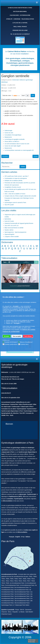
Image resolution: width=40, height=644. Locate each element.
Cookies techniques (11, 342)
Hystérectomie (32, 409)
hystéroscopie (32, 494)
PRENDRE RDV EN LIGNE (20, 30)
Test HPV (22, 413)
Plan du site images (18, 379)
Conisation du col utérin (9, 409)
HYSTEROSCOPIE (25, 15)
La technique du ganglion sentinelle (15, 139)
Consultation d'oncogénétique (13, 135)
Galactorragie (8, 131)
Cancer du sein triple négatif (12, 146)
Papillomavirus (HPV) (15, 496)
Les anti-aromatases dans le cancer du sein (17, 144)
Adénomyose (5, 404)
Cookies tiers (24, 344)
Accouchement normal (8, 402)
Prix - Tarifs (10, 415)
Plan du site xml (6, 379)
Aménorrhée (14, 404)
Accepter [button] (7, 336)
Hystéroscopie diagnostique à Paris (12, 411)
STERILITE (9, 19)
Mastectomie (8, 137)
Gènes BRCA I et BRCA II (12, 141)
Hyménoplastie (22, 409)
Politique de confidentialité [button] (11, 332)
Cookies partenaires (11, 344)
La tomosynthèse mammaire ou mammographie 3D (19, 150)
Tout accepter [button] (17, 336)
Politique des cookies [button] (28, 330)
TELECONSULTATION (28, 19)
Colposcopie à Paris (27, 407)
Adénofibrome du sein (23, 402)
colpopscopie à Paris (8, 452)
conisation (10, 499)
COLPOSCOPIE (14, 15)
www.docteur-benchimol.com (10, 377)
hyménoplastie (19, 499)
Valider (23, 167)
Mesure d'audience (26, 342)
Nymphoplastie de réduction (10, 413)
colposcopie (22, 494)
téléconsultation (8, 501)
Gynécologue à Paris (30, 411)
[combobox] (10, 167)
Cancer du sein (9, 133)
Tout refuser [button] (28, 336)
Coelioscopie (16, 407)
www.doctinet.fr (6, 393)
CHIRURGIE (17, 19)
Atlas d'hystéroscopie (26, 404)
